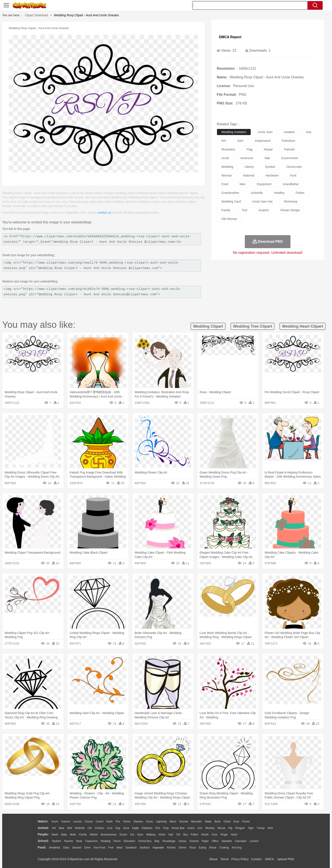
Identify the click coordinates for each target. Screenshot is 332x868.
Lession (254, 841)
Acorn (55, 822)
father (300, 193)
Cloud (227, 822)
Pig (230, 828)
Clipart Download (36, 15)
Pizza (193, 848)
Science (194, 841)
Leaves (78, 822)
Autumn (66, 822)
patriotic (289, 149)
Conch (100, 822)
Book (79, 841)
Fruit (111, 848)
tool (244, 210)
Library (183, 841)
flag (249, 149)
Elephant (147, 828)
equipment (264, 184)
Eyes (140, 835)
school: (43, 841)
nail (267, 158)
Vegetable (158, 848)
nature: (43, 821)
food (225, 184)
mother (94, 835)
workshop (291, 201)
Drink (87, 848)
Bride (73, 835)
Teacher (69, 841)
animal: (43, 828)
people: (43, 834)
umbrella (257, 193)
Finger (224, 835)
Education (129, 841)
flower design (290, 210)
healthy (279, 193)
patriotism (288, 141)
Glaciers (138, 822)
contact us (104, 213)
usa (308, 132)
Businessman (109, 835)
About (213, 859)
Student (56, 841)
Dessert (77, 848)
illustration (228, 149)
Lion (200, 828)
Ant (54, 828)
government (289, 158)
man (243, 184)
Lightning (161, 822)
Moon (173, 822)
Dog (118, 828)
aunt (293, 175)
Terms (225, 859)
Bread (213, 848)
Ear (132, 835)
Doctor (123, 835)
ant (224, 141)
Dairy (66, 848)
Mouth (205, 835)
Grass (150, 822)
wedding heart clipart (303, 326)
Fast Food (99, 848)
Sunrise (184, 822)
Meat (119, 848)
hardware (272, 175)
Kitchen (171, 848)
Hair (171, 835)
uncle (225, 158)
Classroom (91, 841)
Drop (236, 822)
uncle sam (265, 132)
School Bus (145, 841)
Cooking (224, 848)
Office (215, 841)
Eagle (136, 828)
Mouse (222, 828)
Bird (70, 828)
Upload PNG (286, 859)
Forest (246, 822)
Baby (64, 835)
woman (227, 175)
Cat (90, 828)
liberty (249, 167)
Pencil (117, 841)
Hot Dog (237, 848)
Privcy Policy (240, 859)
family (226, 210)
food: (42, 847)
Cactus (89, 822)
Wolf (270, 828)
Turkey (260, 828)
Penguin (240, 828)
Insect (191, 828)
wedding (227, 167)
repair (268, 149)
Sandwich (131, 848)
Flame (127, 822)
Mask (55, 835)
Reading (106, 841)
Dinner (183, 848)
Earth (109, 822)
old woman (229, 219)
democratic (294, 167)
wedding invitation (234, 132)
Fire (118, 822)
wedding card (231, 201)
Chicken (99, 828)
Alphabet (227, 841)
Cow (110, 828)
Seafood (144, 848)
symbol (270, 167)
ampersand (263, 141)
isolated (289, 132)
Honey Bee (178, 828)
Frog (166, 828)
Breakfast (55, 848)
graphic (264, 210)
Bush (218, 822)
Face (214, 835)
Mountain (196, 822)
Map (157, 841)
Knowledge (169, 841)
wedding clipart (208, 326)
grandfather (291, 184)
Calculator (241, 841)
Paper (205, 841)
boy (186, 835)
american (247, 158)
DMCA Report (230, 37)
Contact (256, 859)
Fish (158, 828)
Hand (234, 835)
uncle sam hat (262, 201)
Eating (203, 848)
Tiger (251, 828)
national (249, 175)
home (162, 835)
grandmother (230, 193)
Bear (62, 828)
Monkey (210, 828)
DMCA (269, 859)
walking (151, 835)
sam (240, 141)
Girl (178, 835)
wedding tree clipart (253, 326)
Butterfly (80, 828)
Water (208, 822)
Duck (126, 828)
